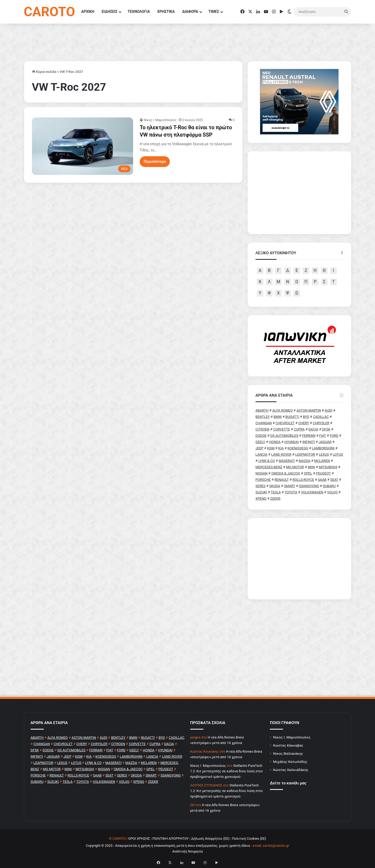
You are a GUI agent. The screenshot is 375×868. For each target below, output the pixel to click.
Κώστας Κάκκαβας (288, 745)
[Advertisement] (299, 559)
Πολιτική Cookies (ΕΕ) (249, 839)
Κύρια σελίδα (44, 72)
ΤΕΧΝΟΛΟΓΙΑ (139, 12)
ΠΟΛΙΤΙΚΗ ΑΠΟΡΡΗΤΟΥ (170, 839)
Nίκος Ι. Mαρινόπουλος (160, 120)
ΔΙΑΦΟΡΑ (190, 12)
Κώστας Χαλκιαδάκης (291, 770)
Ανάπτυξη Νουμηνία (187, 851)
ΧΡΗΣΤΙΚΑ (166, 12)
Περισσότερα (155, 161)
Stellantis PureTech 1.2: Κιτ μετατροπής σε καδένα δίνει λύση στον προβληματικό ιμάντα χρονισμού (227, 771)
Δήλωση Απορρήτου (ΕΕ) (210, 839)
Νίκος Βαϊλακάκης (288, 753)
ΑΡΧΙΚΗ (88, 12)
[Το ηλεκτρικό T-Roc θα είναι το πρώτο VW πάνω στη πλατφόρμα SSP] (83, 146)
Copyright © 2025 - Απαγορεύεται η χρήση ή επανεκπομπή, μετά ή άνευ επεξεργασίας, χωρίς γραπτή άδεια (168, 846)
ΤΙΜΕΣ (214, 12)
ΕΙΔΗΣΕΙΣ (110, 12)
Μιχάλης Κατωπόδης (290, 762)
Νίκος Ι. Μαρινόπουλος (292, 737)
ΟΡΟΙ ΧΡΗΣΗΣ (139, 839)
